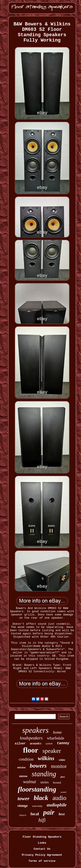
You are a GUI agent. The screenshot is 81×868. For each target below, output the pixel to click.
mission (21, 767)
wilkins (46, 758)
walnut (30, 782)
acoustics (36, 743)
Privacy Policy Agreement (42, 855)
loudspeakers (31, 738)
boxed (57, 783)
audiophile (57, 805)
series (45, 782)
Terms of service (42, 861)
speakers (35, 730)
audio (59, 798)
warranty (37, 806)
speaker (52, 751)
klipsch (23, 815)
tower (24, 798)
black (41, 798)
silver (20, 744)
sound (63, 792)
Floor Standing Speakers (42, 837)
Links (42, 843)
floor (31, 750)
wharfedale (56, 738)
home (57, 732)
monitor (59, 766)
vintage (23, 806)
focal (35, 814)
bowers (38, 766)
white (62, 760)
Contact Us (42, 849)
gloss (63, 777)
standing (44, 774)
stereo (23, 776)
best (62, 814)
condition (26, 759)
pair (49, 812)
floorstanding (37, 789)
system (49, 744)
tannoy (63, 743)
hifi (42, 820)
